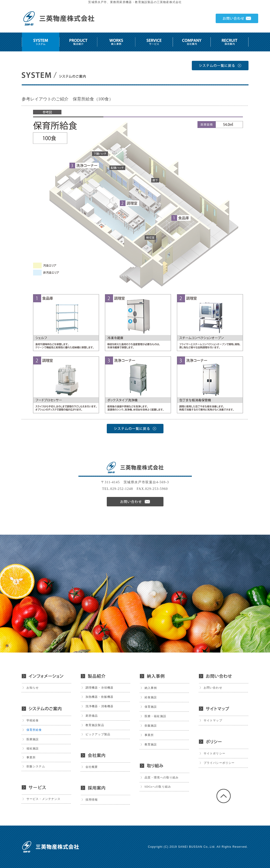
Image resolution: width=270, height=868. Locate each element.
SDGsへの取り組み (158, 787)
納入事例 (151, 688)
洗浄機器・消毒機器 (100, 706)
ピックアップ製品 (98, 734)
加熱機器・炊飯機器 (100, 697)
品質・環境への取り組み (162, 777)
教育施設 (151, 744)
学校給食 (33, 720)
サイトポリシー (214, 753)
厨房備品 (92, 716)
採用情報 (92, 800)
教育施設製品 (95, 725)
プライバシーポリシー (219, 763)
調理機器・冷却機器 (100, 688)
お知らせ (33, 688)
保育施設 (151, 707)
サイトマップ (213, 720)
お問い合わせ (213, 688)
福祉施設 (33, 748)
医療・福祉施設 (155, 716)
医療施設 (33, 739)
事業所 (31, 757)
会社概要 (92, 767)
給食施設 (151, 697)
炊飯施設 (151, 726)
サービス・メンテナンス (44, 799)
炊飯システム (36, 766)
